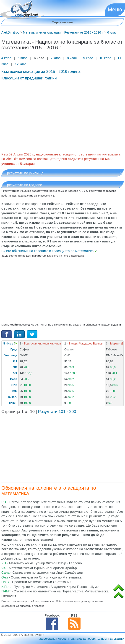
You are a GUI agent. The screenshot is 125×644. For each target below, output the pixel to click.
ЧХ (15, 373)
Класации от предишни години (29, 78)
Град (14, 350)
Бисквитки (117, 639)
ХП (15, 367)
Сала (14, 379)
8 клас (72, 58)
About (62, 639)
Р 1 (15, 361)
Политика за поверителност (88, 639)
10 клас (105, 58)
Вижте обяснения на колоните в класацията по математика (49, 251)
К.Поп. (13, 397)
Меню (115, 10)
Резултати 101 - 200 (57, 412)
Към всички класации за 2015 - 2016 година (41, 71)
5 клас (22, 58)
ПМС (14, 391)
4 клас (7, 58)
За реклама (47, 639)
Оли (14, 385)
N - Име (10, 344)
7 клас (56, 58)
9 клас (88, 58)
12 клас (21, 64)
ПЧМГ (13, 403)
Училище (11, 355)
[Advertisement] (62, 117)
